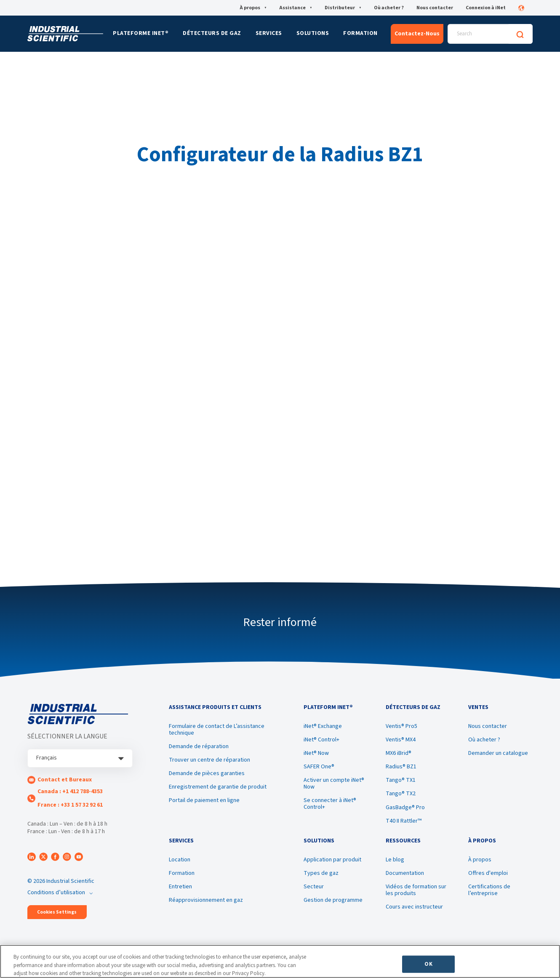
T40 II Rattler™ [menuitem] (404, 821)
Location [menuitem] (180, 860)
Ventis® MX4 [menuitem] (401, 740)
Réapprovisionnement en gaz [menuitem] (206, 900)
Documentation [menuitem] (405, 873)
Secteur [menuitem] (314, 887)
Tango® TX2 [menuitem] (401, 794)
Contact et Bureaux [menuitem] (65, 780)
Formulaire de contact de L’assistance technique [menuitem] (217, 730)
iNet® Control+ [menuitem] (321, 740)
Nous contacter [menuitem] (488, 726)
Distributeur (343, 8)
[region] (280, 961)
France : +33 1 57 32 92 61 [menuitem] (70, 805)
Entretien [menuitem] (180, 887)
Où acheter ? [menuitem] (484, 740)
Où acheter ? (389, 8)
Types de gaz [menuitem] (321, 873)
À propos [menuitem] (480, 860)
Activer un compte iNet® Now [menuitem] (334, 783)
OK (428, 964)
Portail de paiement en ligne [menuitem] (204, 800)
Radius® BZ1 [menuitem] (401, 767)
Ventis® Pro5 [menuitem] (401, 726)
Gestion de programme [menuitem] (333, 900)
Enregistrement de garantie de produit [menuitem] (218, 787)
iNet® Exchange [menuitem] (323, 726)
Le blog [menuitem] (395, 860)
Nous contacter (435, 8)
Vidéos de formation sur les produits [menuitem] (416, 890)
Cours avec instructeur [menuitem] (414, 907)
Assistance (296, 8)
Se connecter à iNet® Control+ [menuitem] (330, 804)
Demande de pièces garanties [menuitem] (207, 773)
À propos (253, 8)
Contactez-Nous (417, 34)
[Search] (520, 34)
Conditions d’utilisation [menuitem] (56, 893)
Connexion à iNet (486, 8)
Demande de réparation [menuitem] (199, 746)
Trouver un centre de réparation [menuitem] (209, 760)
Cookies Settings (57, 912)
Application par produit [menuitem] (332, 860)
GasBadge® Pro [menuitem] (405, 807)
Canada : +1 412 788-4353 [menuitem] (70, 791)
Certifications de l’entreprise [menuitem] (489, 890)
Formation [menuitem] (182, 873)
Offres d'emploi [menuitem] (488, 873)
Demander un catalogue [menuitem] (498, 753)
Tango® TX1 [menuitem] (401, 780)
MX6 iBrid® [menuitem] (399, 753)
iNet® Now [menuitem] (316, 753)
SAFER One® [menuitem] (319, 767)
